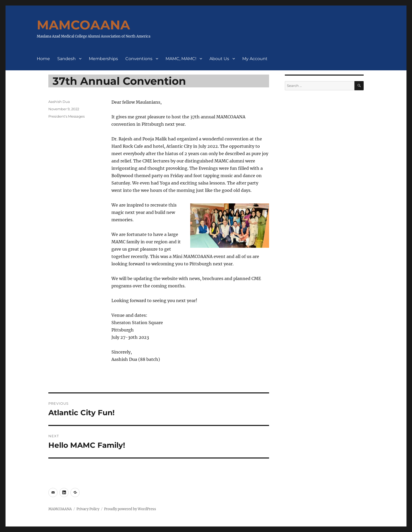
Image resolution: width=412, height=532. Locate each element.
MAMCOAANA (83, 25)
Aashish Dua (59, 102)
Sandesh (66, 59)
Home (43, 59)
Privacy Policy (88, 509)
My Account (255, 59)
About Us (219, 59)
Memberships (103, 59)
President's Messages (66, 116)
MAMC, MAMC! (181, 59)
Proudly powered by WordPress (130, 509)
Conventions (139, 59)
